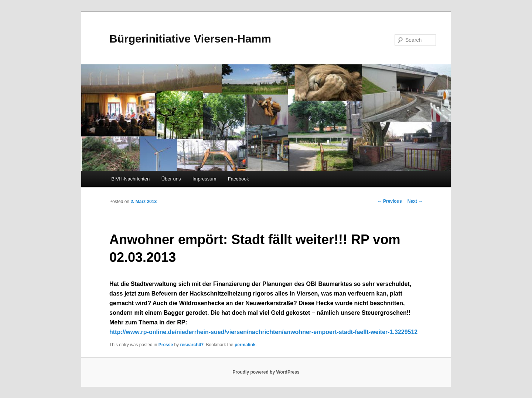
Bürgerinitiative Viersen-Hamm (190, 39)
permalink (245, 345)
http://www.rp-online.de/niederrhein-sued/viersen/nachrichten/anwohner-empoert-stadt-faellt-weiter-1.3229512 (263, 332)
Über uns (171, 179)
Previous (390, 201)
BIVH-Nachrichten (130, 179)
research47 (192, 345)
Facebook (238, 179)
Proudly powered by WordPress (266, 372)
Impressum (204, 179)
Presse (166, 345)
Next (415, 201)
